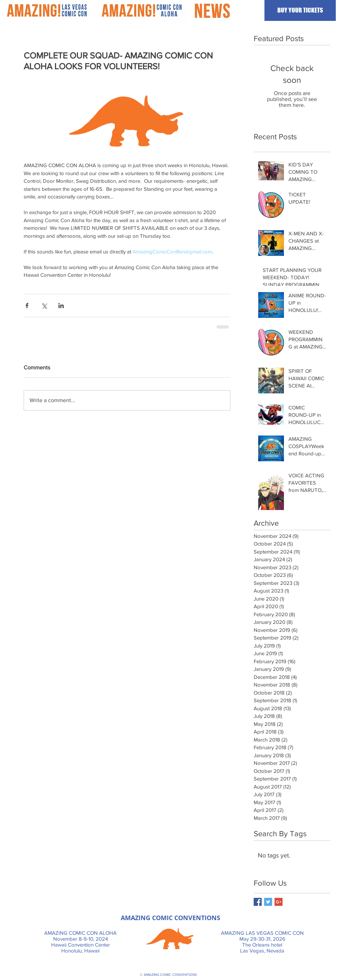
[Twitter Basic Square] (268, 902)
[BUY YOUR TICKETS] (300, 10)
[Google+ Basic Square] (279, 902)
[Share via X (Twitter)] (44, 305)
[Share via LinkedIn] (61, 305)
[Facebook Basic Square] (258, 902)
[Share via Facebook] (27, 305)
